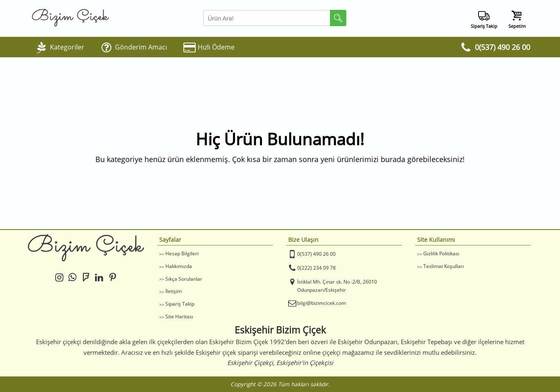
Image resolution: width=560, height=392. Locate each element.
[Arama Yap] (275, 18)
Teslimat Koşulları (444, 266)
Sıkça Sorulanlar (184, 279)
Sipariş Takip (180, 304)
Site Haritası (179, 317)
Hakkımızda (179, 266)
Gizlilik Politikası (441, 253)
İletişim (174, 291)
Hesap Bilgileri (182, 253)
